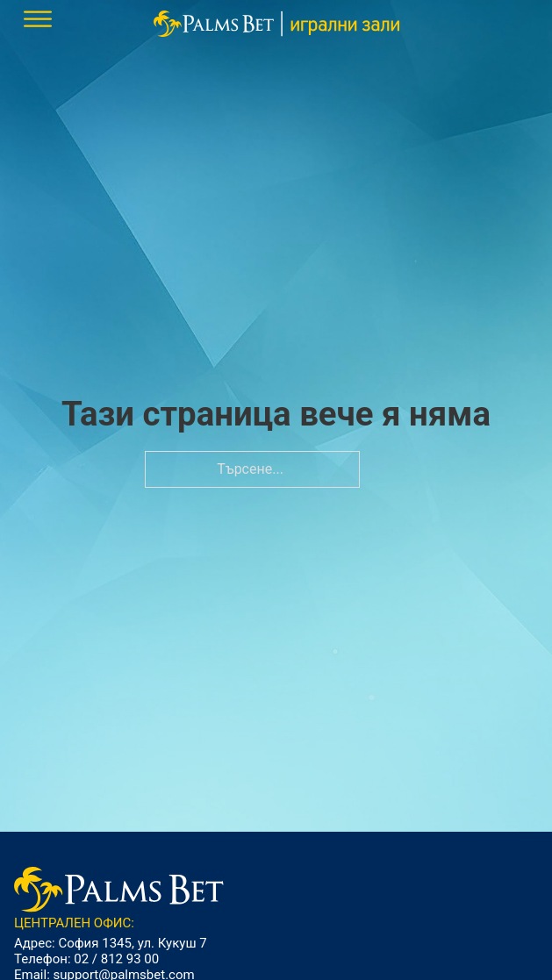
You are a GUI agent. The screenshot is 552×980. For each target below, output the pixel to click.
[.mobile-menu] (38, 19)
